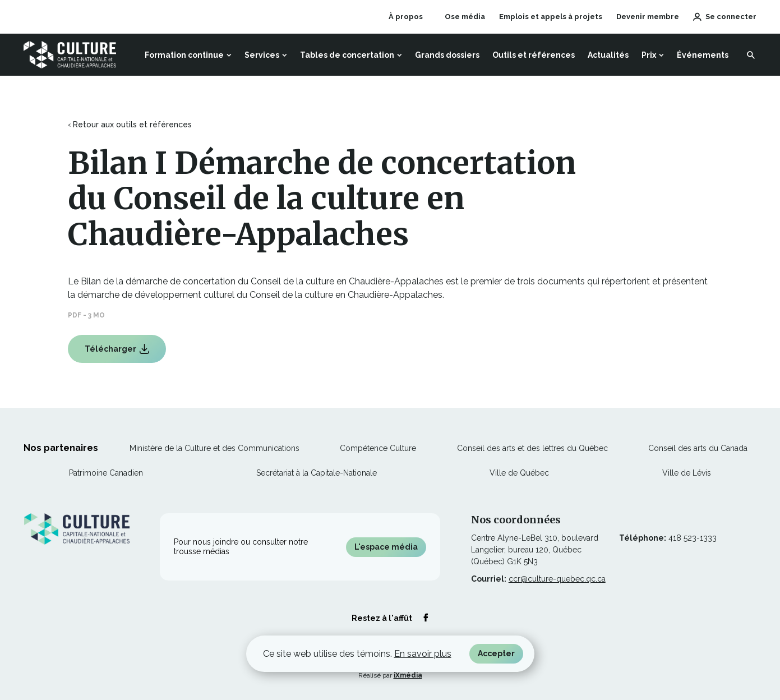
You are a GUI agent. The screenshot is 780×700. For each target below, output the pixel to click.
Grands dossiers (447, 55)
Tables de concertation (347, 55)
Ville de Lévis (687, 473)
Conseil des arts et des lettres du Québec (532, 448)
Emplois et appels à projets (551, 17)
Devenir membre (648, 17)
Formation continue (184, 55)
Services (262, 55)
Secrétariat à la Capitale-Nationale (317, 473)
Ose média (465, 17)
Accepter (496, 653)
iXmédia (408, 675)
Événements (703, 55)
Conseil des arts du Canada (698, 448)
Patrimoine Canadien (106, 473)
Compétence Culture (378, 448)
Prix (649, 55)
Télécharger (117, 353)
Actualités (608, 55)
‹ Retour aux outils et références (130, 125)
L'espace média (386, 547)
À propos (406, 17)
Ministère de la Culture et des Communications (214, 448)
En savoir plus (423, 654)
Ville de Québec (519, 473)
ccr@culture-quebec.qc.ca (557, 579)
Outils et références (534, 55)
